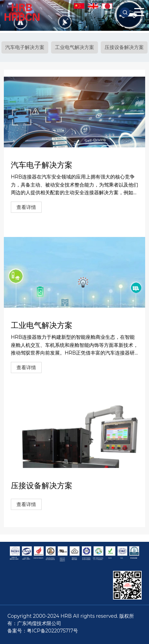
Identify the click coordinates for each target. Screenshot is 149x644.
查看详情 (26, 207)
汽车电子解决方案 (25, 47)
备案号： (17, 631)
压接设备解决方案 (124, 47)
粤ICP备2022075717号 (52, 631)
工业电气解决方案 (74, 47)
